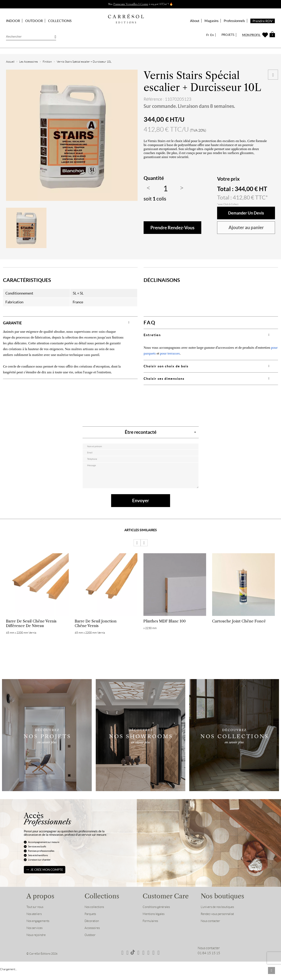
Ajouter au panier (246, 227)
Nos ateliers (35, 923)
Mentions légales (155, 923)
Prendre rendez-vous (172, 228)
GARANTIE (16, 323)
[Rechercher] (31, 37)
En (212, 35)
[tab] (70, 323)
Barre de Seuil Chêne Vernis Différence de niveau (31, 629)
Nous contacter (212, 930)
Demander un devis (246, 213)
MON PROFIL (251, 35)
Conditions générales (158, 916)
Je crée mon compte (47, 878)
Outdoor (91, 944)
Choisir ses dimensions (164, 379)
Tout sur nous (36, 916)
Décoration (93, 930)
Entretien (152, 335)
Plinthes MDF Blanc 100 (165, 626)
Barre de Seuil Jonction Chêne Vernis (96, 629)
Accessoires (93, 937)
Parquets (91, 923)
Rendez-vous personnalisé (220, 923)
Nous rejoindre (37, 944)
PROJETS (228, 35)
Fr (208, 35)
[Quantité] (166, 189)
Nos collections (95, 916)
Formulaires (151, 930)
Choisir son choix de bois (166, 366)
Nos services (36, 937)
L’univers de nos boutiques (219, 916)
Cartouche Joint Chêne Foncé (239, 626)
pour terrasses (170, 353)
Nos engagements (39, 930)
